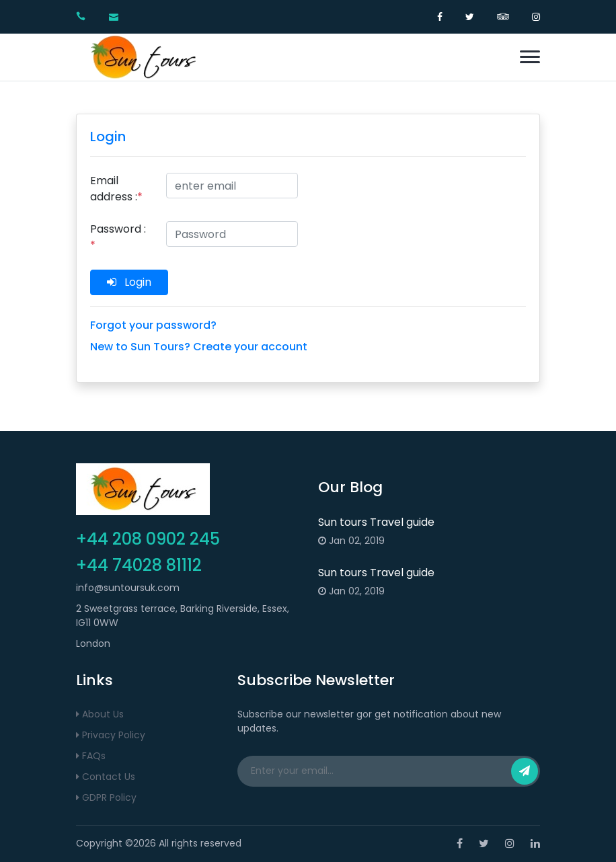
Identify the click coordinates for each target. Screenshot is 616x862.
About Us (100, 714)
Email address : (116, 189)
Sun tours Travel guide (376, 522)
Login (129, 282)
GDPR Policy (106, 797)
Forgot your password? (153, 325)
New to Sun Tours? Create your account (199, 347)
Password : (118, 237)
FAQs (91, 756)
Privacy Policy (111, 735)
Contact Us (106, 777)
